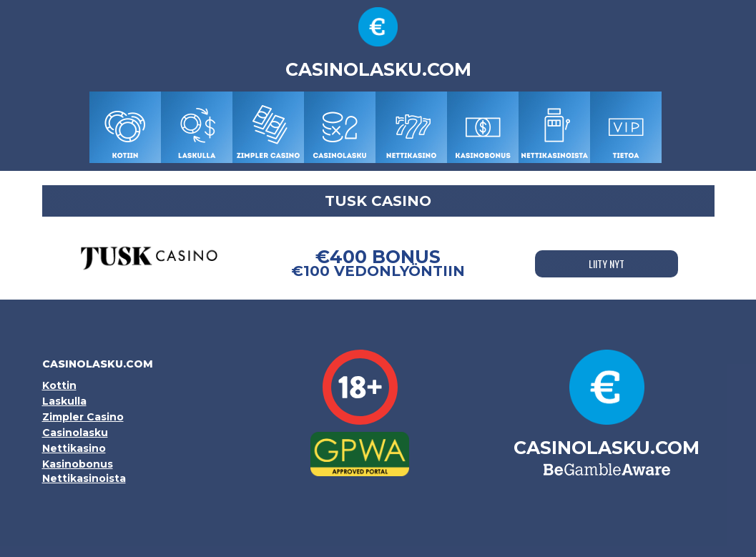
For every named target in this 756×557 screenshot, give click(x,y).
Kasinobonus (78, 464)
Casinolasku (75, 433)
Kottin (59, 385)
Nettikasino (74, 448)
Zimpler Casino (83, 417)
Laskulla (64, 401)
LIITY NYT (607, 263)
